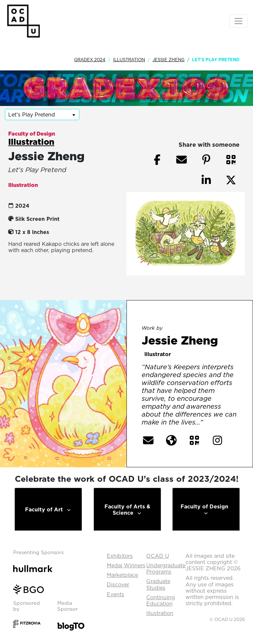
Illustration (129, 60)
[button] (231, 160)
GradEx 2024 (90, 60)
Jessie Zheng (169, 60)
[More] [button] (218, 423)
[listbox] (42, 115)
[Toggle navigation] (239, 21)
